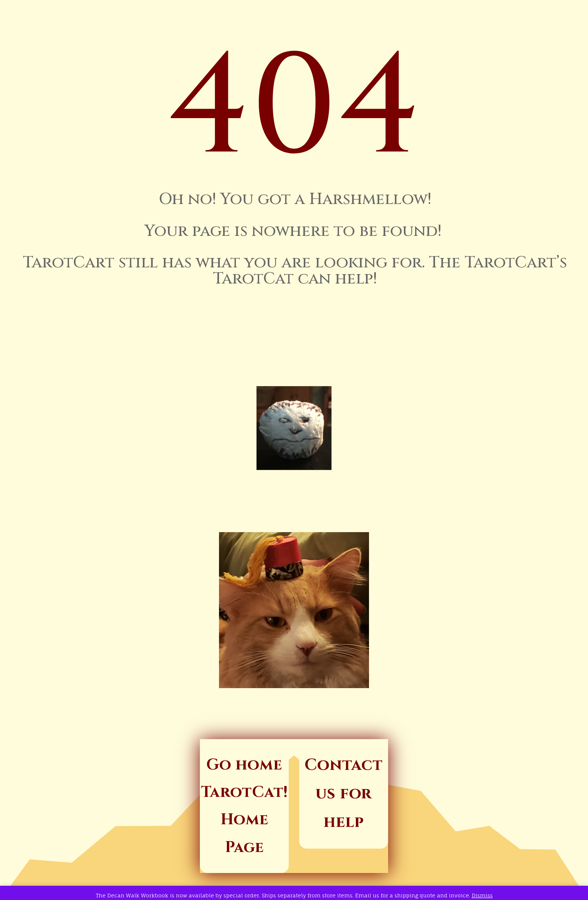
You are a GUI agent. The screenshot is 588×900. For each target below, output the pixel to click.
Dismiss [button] (482, 895)
